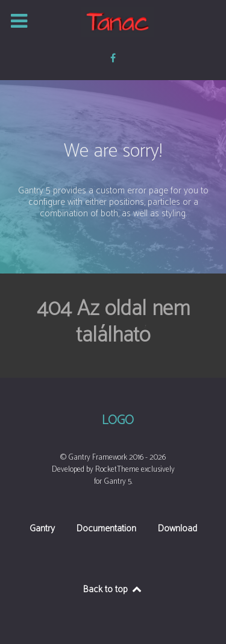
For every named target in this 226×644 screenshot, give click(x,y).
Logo (118, 421)
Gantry (42, 530)
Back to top (113, 589)
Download (177, 530)
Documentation (106, 530)
